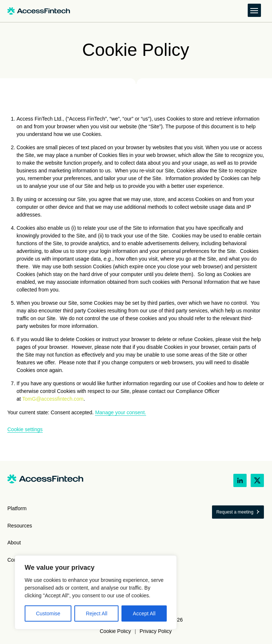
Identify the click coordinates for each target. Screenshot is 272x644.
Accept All (144, 613)
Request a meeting (235, 512)
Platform (17, 508)
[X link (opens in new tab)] (257, 480)
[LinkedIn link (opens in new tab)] (240, 480)
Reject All (96, 613)
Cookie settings (25, 429)
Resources (20, 526)
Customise (48, 613)
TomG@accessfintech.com (53, 399)
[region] (96, 592)
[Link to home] (39, 11)
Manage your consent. (121, 412)
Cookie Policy (115, 631)
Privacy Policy (156, 631)
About (14, 543)
